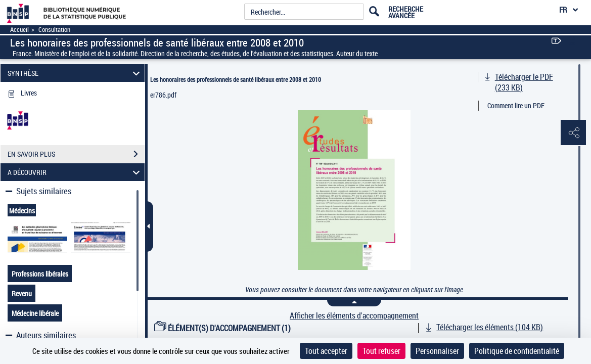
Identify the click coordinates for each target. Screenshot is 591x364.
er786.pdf (163, 95)
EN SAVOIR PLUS (76, 154)
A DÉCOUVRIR (75, 172)
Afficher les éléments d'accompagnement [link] (354, 316)
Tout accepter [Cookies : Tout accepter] (326, 351)
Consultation (54, 30)
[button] (573, 133)
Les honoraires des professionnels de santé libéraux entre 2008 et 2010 (236, 79)
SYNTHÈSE (75, 73)
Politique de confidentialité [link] (517, 351)
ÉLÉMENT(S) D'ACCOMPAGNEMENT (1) (222, 328)
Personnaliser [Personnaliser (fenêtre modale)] (437, 351)
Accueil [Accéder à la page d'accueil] (19, 30)
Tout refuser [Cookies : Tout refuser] (381, 351)
